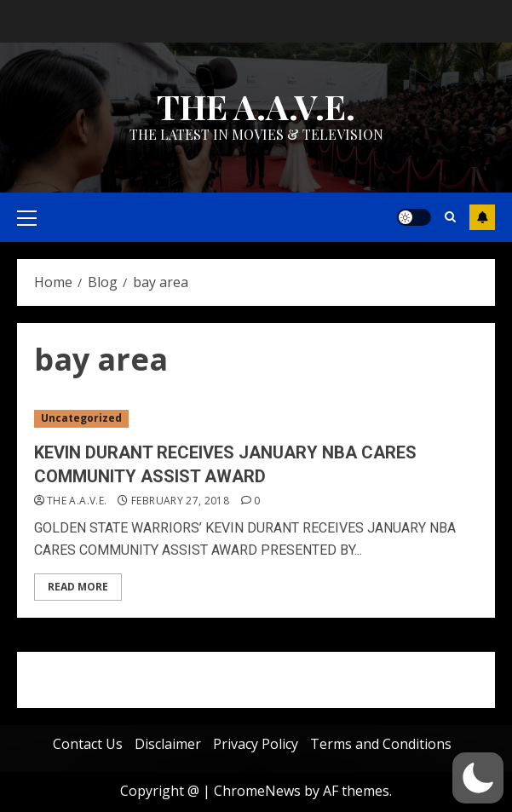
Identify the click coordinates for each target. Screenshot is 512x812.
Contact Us (88, 744)
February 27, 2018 (180, 501)
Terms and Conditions (381, 744)
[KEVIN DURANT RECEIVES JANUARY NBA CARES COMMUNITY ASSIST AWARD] (256, 419)
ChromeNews (257, 791)
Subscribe (482, 217)
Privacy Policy (256, 744)
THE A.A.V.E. (256, 106)
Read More (78, 587)
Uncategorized (81, 418)
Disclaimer (168, 744)
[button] (478, 778)
